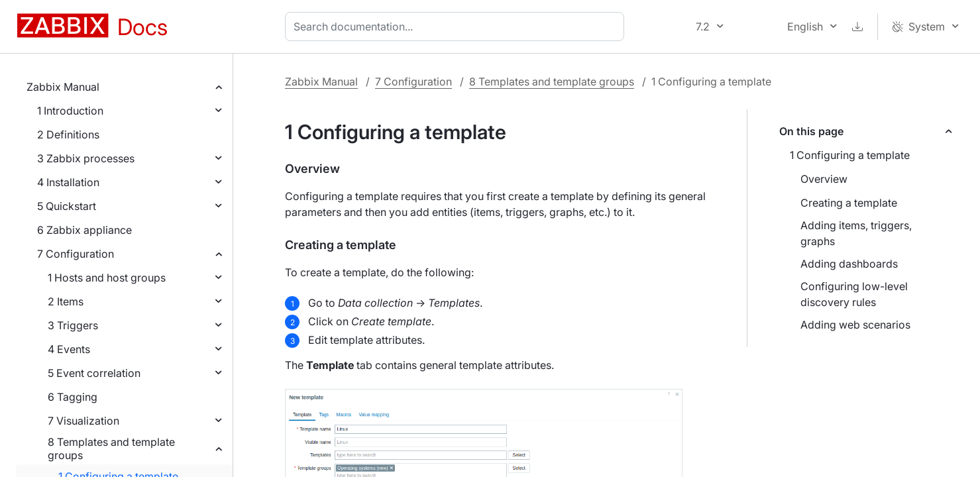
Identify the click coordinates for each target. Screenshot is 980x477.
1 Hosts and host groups (107, 278)
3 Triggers (73, 325)
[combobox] (457, 26)
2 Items (66, 301)
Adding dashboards (849, 264)
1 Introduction (70, 111)
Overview (824, 179)
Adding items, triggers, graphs (856, 233)
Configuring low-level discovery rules (854, 294)
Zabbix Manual (63, 87)
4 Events (69, 349)
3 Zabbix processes (86, 158)
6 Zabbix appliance (84, 230)
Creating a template (849, 203)
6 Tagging (73, 397)
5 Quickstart (67, 206)
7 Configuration (76, 254)
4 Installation (68, 182)
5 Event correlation (94, 373)
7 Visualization (83, 421)
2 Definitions (68, 134)
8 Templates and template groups (111, 449)
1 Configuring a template (850, 155)
